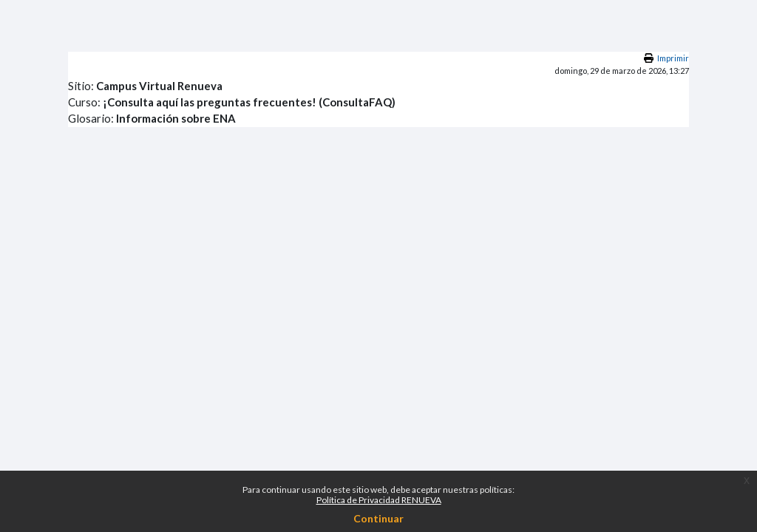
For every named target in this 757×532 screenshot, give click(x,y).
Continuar (378, 518)
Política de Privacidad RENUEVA (379, 500)
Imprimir (673, 58)
